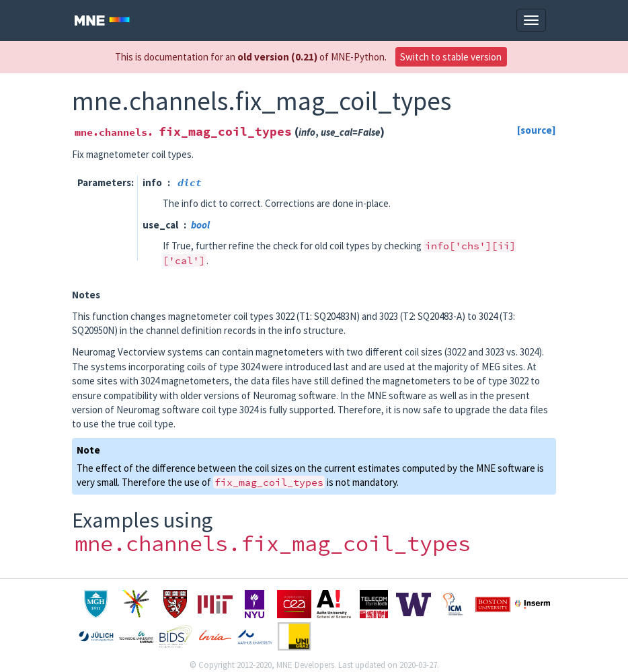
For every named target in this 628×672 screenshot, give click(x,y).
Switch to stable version (451, 57)
